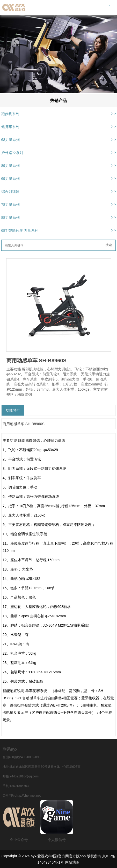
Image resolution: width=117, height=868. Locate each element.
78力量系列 (11, 205)
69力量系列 (11, 179)
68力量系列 (11, 140)
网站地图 (72, 862)
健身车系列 (10, 127)
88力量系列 (11, 218)
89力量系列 (11, 166)
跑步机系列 (10, 114)
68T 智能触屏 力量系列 (20, 230)
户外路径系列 (12, 153)
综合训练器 (10, 192)
